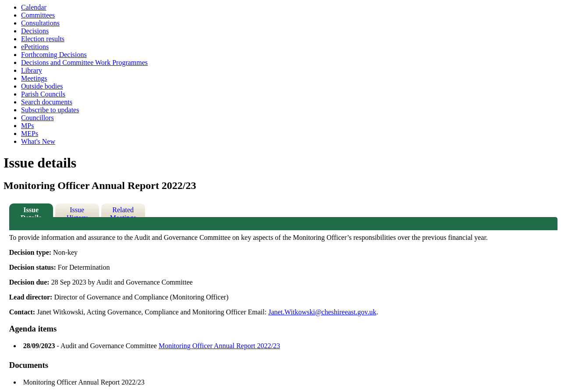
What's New (38, 141)
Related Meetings (123, 212)
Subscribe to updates (50, 110)
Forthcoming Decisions (54, 55)
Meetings (34, 78)
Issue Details (31, 212)
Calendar (34, 7)
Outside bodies (42, 86)
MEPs (30, 134)
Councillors (37, 118)
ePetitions (35, 47)
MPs (27, 126)
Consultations (40, 23)
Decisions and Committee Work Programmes (84, 62)
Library (32, 70)
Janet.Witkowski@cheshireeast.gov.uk (322, 312)
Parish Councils (43, 94)
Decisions (35, 31)
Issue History (77, 212)
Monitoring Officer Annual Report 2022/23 (219, 346)
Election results (43, 39)
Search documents (47, 102)
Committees (38, 15)
